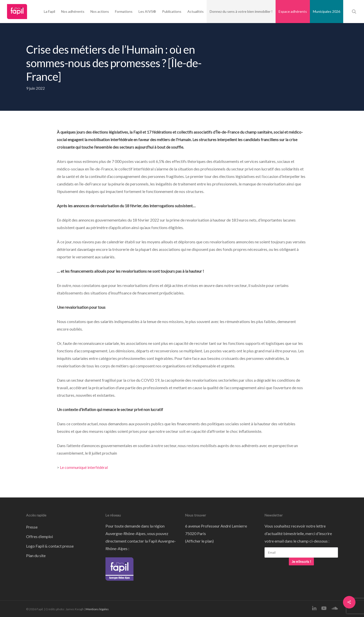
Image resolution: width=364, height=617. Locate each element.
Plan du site (36, 555)
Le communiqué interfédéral (84, 467)
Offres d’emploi (39, 536)
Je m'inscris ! (301, 561)
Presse (32, 527)
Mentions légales (97, 609)
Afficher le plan (199, 541)
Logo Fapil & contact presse (50, 546)
